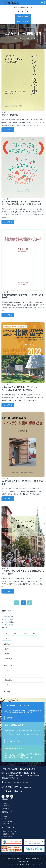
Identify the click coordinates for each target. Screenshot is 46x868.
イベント (5, 819)
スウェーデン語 (7, 619)
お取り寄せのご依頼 (22, 864)
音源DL (5, 803)
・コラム (6, 670)
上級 (6, 634)
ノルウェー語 (6, 625)
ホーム (10, 864)
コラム (5, 816)
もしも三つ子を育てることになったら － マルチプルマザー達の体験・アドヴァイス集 (22, 203)
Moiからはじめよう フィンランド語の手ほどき (22, 482)
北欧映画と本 (7, 821)
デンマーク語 (6, 616)
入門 (25, 634)
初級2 (6, 639)
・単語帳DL (7, 654)
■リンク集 (7, 692)
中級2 (16, 634)
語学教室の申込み (23, 16)
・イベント (7, 685)
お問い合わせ (7, 837)
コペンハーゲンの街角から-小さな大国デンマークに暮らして (23, 572)
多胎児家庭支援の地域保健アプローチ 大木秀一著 (22, 296)
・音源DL (7, 649)
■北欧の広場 (8, 665)
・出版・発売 (8, 659)
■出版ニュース (8, 644)
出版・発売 (26, 39)
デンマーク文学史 (10, 115)
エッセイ (5, 824)
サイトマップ (37, 864)
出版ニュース (18, 39)
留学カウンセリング (23, 21)
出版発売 (5, 808)
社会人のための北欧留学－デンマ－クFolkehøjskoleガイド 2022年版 (19, 389)
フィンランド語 (7, 622)
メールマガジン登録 (13, 741)
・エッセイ (7, 675)
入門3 (35, 634)
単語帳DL (5, 806)
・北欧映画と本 (8, 680)
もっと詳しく (8, 130)
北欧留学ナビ (11, 718)
